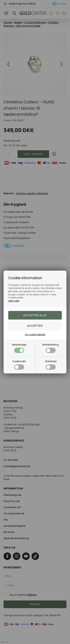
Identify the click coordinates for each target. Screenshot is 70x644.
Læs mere (14, 301)
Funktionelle (19, 365)
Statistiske (51, 365)
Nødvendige (19, 348)
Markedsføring (51, 348)
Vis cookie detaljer (35, 334)
